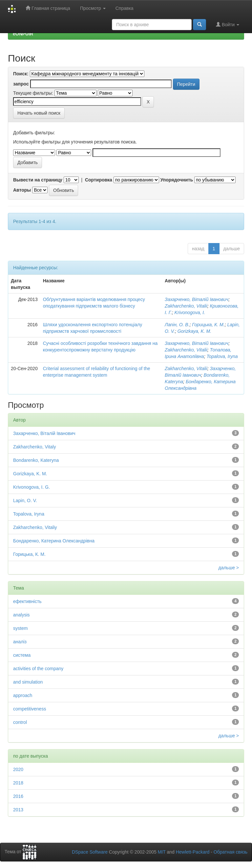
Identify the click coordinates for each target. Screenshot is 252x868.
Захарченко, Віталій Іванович (197, 299)
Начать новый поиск (39, 113)
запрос (21, 84)
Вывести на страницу (38, 180)
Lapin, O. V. (25, 500)
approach (23, 695)
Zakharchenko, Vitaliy (35, 527)
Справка (125, 8)
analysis (21, 615)
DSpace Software (90, 852)
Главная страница (48, 8)
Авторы (22, 190)
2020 (18, 769)
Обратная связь (231, 852)
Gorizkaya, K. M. (194, 331)
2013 (18, 810)
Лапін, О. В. (177, 325)
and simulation (28, 682)
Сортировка (99, 180)
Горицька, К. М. (208, 325)
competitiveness (30, 709)
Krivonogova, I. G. (31, 487)
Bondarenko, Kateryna (36, 460)
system (20, 628)
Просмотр (93, 8)
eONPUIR (23, 34)
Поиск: (21, 74)
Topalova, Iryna (222, 356)
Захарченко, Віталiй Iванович (197, 343)
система (22, 655)
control (20, 722)
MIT (162, 852)
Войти (228, 24)
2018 (18, 783)
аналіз (20, 642)
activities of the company (38, 669)
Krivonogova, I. (190, 312)
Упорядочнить (177, 180)
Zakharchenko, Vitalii (186, 306)
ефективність (27, 601)
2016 (18, 796)
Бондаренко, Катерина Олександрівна (54, 541)
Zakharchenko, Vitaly (34, 447)
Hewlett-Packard (193, 852)
